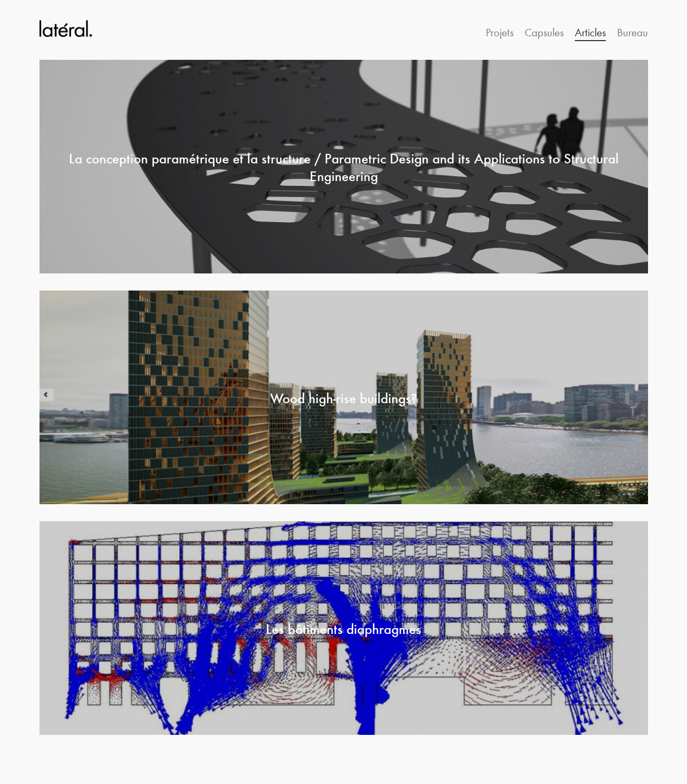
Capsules (544, 32)
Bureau (633, 32)
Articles (590, 32)
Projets (500, 32)
